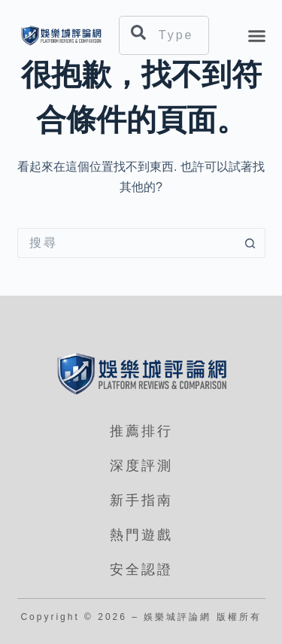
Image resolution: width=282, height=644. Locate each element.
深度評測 (141, 466)
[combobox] (164, 35)
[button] (257, 35)
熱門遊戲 (141, 535)
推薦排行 (141, 431)
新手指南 (141, 500)
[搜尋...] (126, 243)
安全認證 (141, 570)
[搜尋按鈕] (250, 243)
